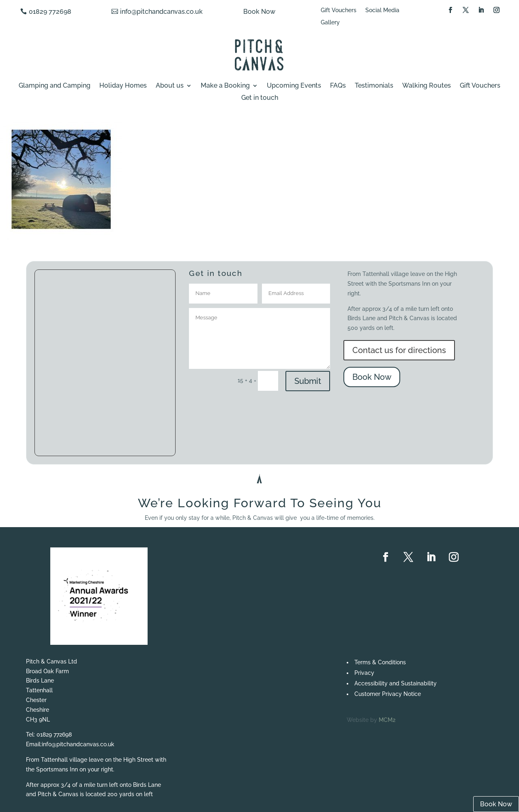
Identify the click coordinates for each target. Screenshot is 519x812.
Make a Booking (225, 86)
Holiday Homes (123, 86)
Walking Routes (427, 86)
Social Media (382, 10)
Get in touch (260, 98)
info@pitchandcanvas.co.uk (161, 12)
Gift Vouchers (339, 10)
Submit (308, 381)
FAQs (338, 86)
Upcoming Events (294, 86)
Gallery (330, 23)
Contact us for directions (399, 350)
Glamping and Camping (55, 86)
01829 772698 (50, 12)
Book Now (259, 12)
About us (170, 86)
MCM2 (387, 720)
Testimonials (374, 86)
